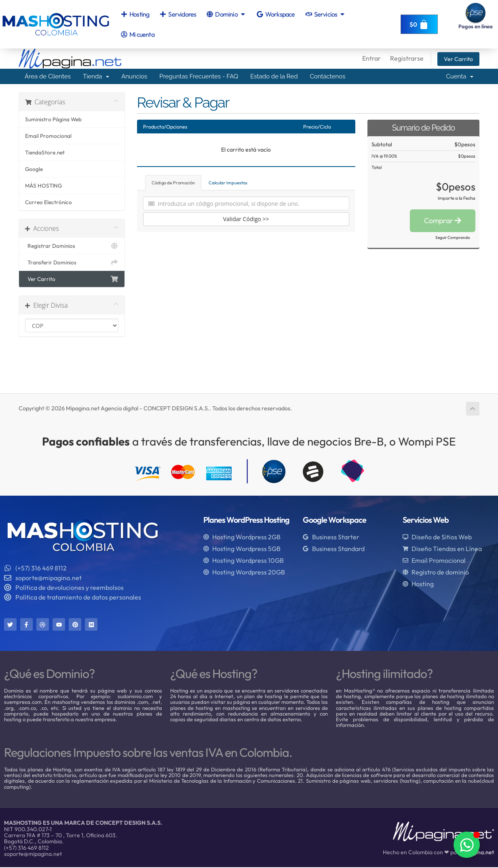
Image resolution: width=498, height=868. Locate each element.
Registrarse (407, 58)
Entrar (371, 58)
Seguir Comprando (453, 238)
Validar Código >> (246, 219)
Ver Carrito (458, 59)
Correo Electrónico (49, 202)
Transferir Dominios (72, 262)
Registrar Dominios (72, 246)
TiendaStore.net (45, 152)
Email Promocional (48, 136)
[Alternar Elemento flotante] (467, 845)
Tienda (96, 76)
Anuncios (134, 76)
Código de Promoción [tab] (173, 183)
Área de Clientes (48, 76)
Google (34, 169)
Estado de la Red (274, 76)
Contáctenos (328, 76)
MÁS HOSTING (43, 186)
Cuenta (460, 76)
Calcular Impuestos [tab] (228, 183)
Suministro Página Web (53, 119)
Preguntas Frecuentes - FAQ (199, 76)
